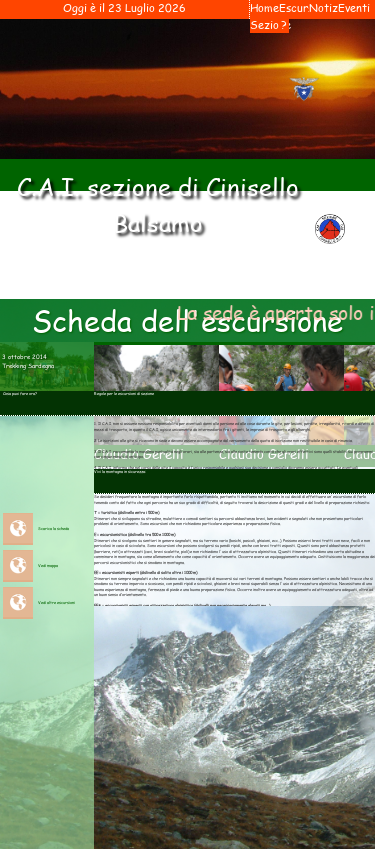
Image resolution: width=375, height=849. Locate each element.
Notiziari (323, 7)
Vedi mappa (48, 565)
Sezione (264, 24)
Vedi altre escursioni (56, 603)
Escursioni (293, 7)
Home (264, 7)
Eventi (352, 7)
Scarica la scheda (53, 528)
